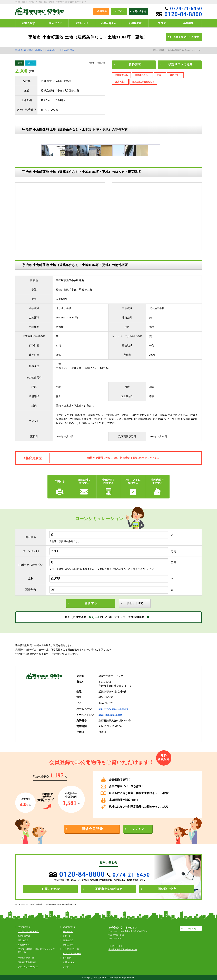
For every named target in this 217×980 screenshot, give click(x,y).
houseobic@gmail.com (110, 715)
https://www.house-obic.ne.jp (113, 709)
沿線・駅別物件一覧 (72, 954)
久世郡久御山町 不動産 (28, 932)
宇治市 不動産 (21, 50)
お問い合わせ (69, 962)
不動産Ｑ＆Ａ (24, 945)
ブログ (66, 967)
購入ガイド (23, 940)
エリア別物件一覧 (71, 949)
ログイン (67, 936)
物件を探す (68, 932)
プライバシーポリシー (28, 967)
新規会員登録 (24, 936)
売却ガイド (68, 940)
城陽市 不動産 (69, 927)
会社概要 (67, 958)
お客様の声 (68, 945)
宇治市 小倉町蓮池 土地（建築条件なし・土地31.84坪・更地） (52, 50)
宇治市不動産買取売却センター (123, 950)
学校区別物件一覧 (26, 958)
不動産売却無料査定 (27, 962)
